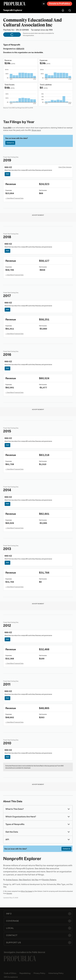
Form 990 (7, 128)
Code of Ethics (10, 973)
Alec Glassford (25, 880)
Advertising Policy (56, 973)
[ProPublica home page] (20, 959)
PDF (8, 174)
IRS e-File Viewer (27, 891)
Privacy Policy (39, 973)
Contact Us (10, 143)
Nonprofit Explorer (13, 10)
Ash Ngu (35, 880)
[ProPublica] (15, 4)
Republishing (25, 973)
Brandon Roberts (49, 880)
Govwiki (9, 893)
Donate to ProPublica (60, 4)
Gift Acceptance (11, 977)
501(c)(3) (21, 49)
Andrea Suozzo (12, 880)
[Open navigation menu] (44, 4)
